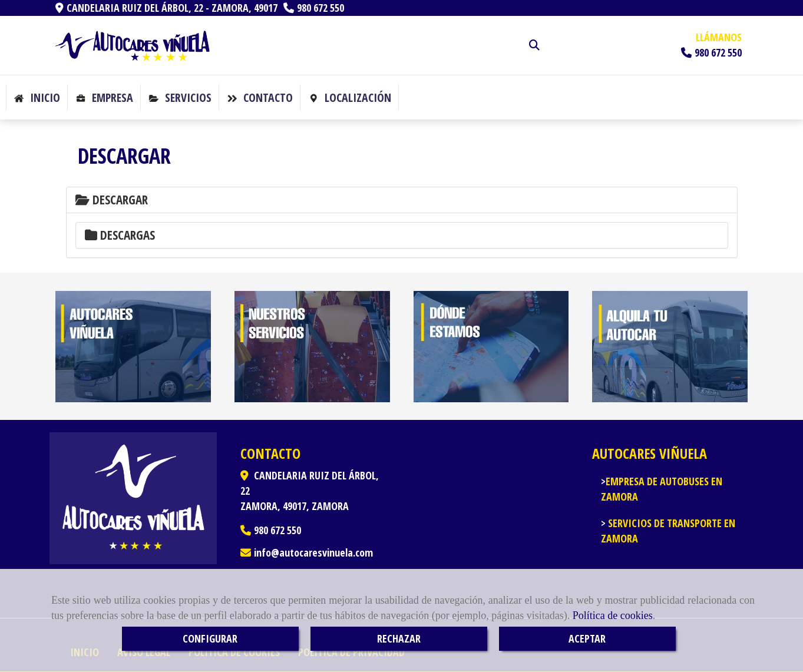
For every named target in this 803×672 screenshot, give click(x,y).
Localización (350, 97)
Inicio (37, 97)
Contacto (260, 97)
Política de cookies (613, 615)
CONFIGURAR (210, 638)
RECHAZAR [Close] (399, 638)
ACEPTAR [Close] (587, 638)
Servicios (180, 97)
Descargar (112, 200)
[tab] (402, 200)
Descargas (120, 235)
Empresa (104, 97)
